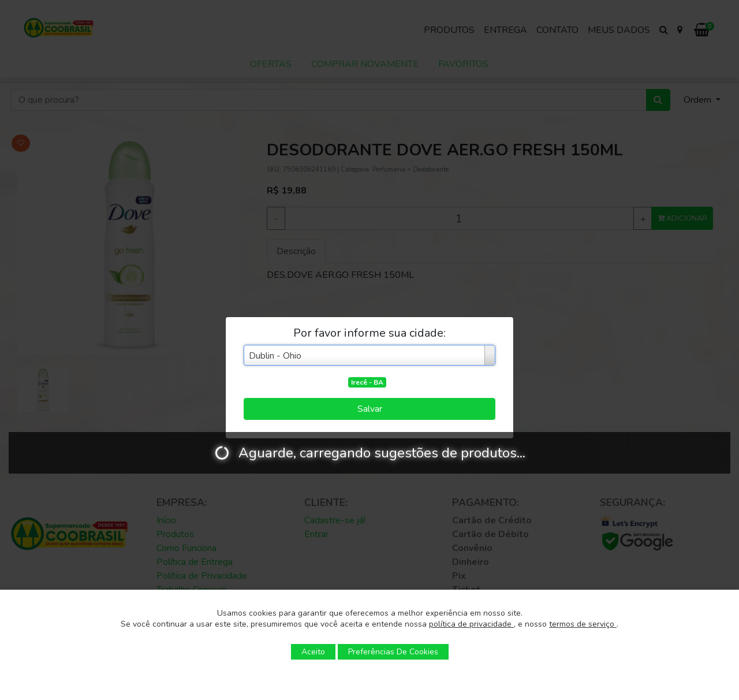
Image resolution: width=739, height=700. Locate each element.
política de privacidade (471, 624)
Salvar (370, 409)
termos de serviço (583, 624)
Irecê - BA (367, 382)
